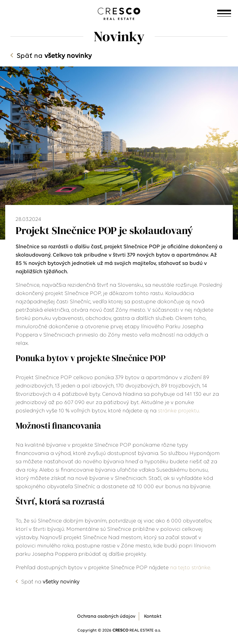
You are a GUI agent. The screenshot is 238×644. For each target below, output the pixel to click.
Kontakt (153, 616)
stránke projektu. (180, 411)
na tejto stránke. (191, 568)
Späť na (54, 56)
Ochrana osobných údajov (106, 616)
